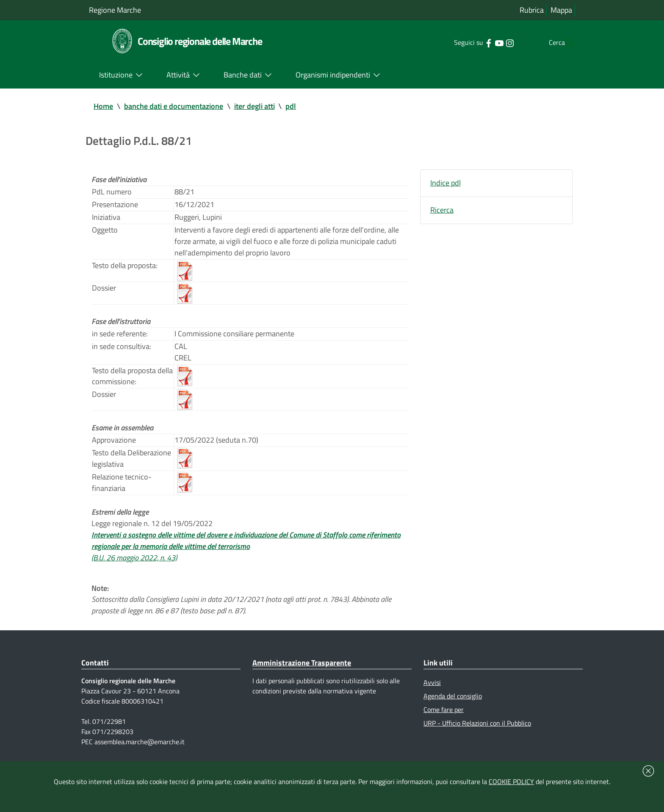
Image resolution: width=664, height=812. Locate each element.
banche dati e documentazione (174, 107)
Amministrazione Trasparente (302, 678)
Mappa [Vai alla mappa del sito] (561, 10)
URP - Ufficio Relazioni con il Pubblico (477, 740)
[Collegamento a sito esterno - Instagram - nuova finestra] (493, 42)
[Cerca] (565, 43)
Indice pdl (445, 184)
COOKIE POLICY (511, 782)
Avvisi (432, 698)
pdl (291, 107)
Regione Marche (115, 10)
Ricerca (442, 212)
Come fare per (444, 726)
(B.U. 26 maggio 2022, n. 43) (134, 571)
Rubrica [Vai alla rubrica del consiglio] (532, 10)
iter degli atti (255, 107)
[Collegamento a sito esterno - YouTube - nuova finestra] (482, 42)
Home (103, 107)
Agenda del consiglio (453, 712)
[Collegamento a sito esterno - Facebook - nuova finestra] (472, 42)
